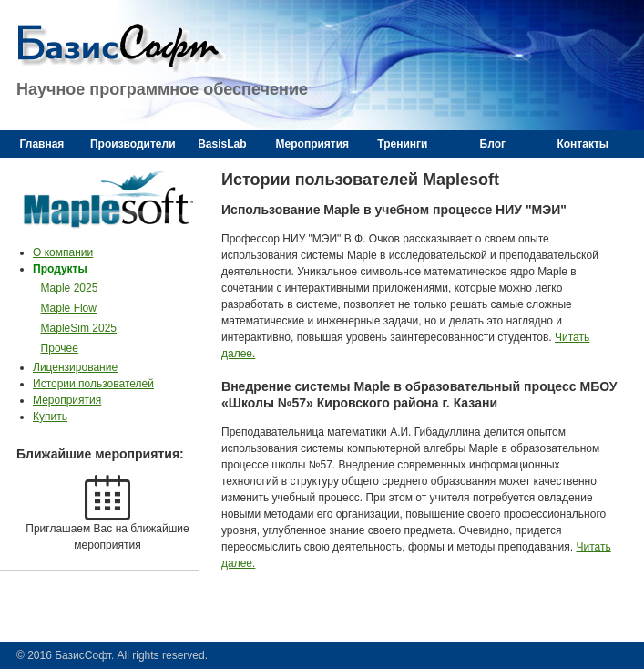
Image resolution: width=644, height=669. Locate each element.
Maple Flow (69, 308)
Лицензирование (75, 367)
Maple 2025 (70, 288)
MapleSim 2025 (79, 328)
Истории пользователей (93, 384)
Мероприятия (67, 400)
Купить (50, 417)
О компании (63, 252)
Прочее (60, 348)
